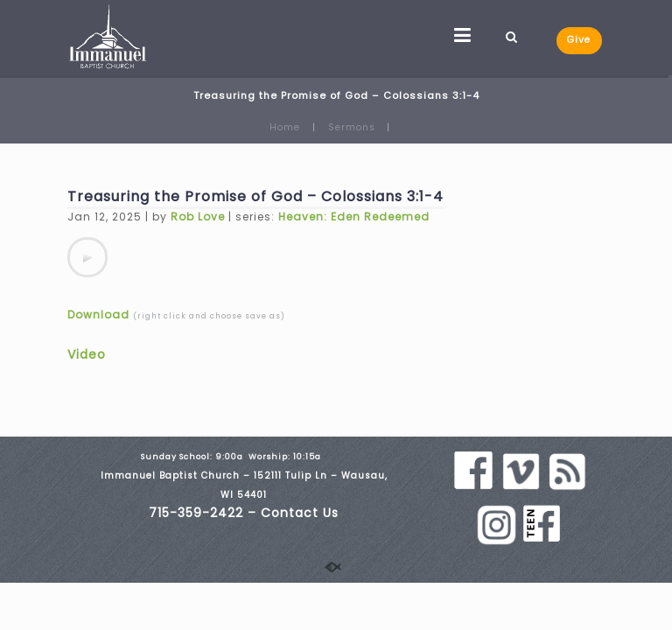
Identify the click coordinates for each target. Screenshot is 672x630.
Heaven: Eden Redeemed (354, 217)
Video (87, 354)
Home (285, 127)
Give (579, 40)
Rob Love (198, 217)
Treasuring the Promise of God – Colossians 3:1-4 (255, 196)
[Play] (87, 257)
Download (98, 315)
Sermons (352, 127)
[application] (87, 257)
